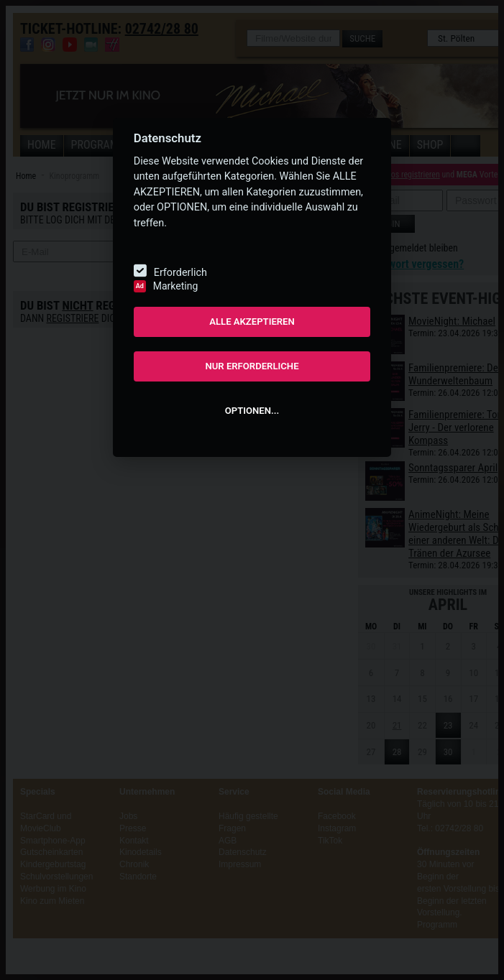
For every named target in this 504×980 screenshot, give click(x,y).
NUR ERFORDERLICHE (252, 366)
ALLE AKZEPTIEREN (252, 322)
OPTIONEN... (252, 411)
